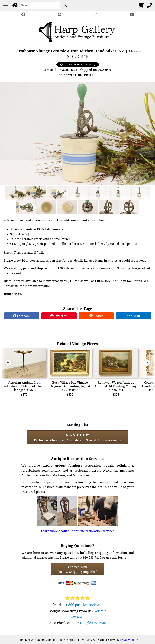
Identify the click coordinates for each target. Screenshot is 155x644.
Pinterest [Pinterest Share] (59, 316)
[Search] (40, 5)
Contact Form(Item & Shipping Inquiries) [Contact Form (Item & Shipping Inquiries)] (77, 569)
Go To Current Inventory (78, 64)
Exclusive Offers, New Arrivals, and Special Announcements (77, 437)
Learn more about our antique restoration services (78, 531)
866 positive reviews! (85, 605)
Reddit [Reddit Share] (96, 316)
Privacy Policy (129, 640)
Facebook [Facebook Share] (22, 316)
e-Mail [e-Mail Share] (133, 316)
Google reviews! (93, 623)
